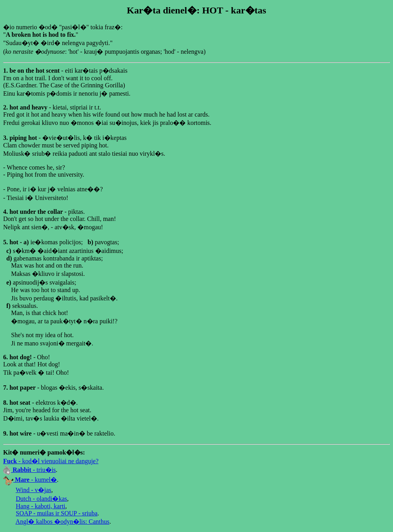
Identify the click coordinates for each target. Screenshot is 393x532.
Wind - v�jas (34, 490)
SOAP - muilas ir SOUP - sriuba (57, 513)
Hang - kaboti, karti (40, 506)
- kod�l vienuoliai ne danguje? (51, 461)
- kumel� (30, 480)
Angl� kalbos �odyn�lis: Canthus (62, 522)
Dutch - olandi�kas (41, 499)
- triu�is (29, 470)
